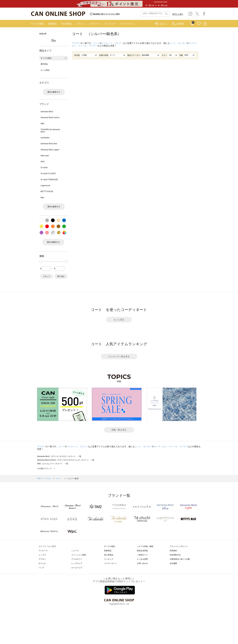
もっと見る (119, 320)
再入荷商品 (67, 24)
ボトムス (42, 563)
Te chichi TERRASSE (49, 180)
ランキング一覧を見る (119, 356)
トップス (42, 555)
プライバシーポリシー (179, 546)
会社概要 (173, 563)
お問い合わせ (142, 563)
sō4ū (42, 162)
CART (192, 23)
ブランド (81, 24)
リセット (47, 276)
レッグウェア (77, 563)
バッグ (41, 568)
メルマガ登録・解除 (145, 546)
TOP (39, 479)
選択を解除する (54, 92)
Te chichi (44, 168)
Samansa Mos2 (47, 112)
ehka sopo (45, 156)
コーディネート (127, 24)
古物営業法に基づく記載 (180, 559)
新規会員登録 (142, 551)
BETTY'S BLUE (47, 191)
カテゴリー (95, 24)
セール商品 (45, 70)
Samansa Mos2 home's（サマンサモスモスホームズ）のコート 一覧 (66, 460)
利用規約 (173, 551)
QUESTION (205, 24)
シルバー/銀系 (73, 479)
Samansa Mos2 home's (50, 118)
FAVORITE (199, 24)
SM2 (42, 124)
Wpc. (43, 198)
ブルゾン (119, 43)
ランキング (110, 24)
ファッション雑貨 (79, 555)
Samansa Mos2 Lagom (50, 150)
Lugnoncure (45, 186)
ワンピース (43, 551)
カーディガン (160, 446)
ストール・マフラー (88, 46)
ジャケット (107, 43)
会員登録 (180, 24)
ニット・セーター (178, 43)
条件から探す (178, 14)
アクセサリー (77, 559)
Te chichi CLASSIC (48, 174)
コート (96, 43)
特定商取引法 (175, 555)
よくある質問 (142, 559)
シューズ (75, 551)
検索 (166, 14)
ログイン (163, 24)
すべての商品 (37, 24)
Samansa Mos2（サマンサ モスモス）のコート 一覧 (59, 456)
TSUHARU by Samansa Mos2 (50, 131)
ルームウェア (77, 568)
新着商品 (53, 24)
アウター (76, 43)
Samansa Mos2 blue (49, 144)
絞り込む (61, 276)
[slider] (41, 262)
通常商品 (44, 64)
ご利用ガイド (142, 555)
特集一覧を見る (119, 430)
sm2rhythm (45, 138)
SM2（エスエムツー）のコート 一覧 (53, 464)
